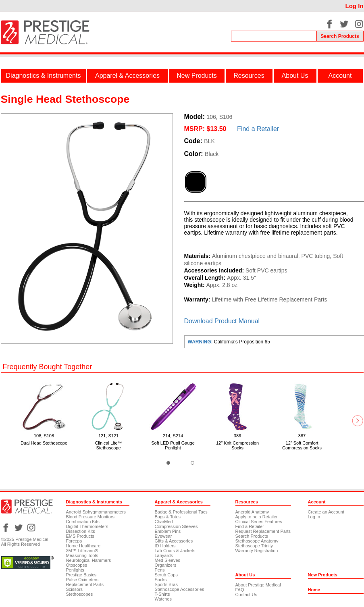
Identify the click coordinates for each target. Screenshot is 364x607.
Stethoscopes (80, 594)
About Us (295, 76)
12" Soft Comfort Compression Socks (302, 445)
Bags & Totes (168, 517)
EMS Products (80, 536)
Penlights (75, 570)
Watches (163, 599)
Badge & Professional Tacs (181, 512)
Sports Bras (166, 584)
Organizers (166, 565)
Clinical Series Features (259, 522)
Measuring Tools (82, 555)
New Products (197, 76)
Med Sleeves (168, 560)
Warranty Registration (257, 551)
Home (314, 590)
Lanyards (164, 555)
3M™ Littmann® (82, 551)
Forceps (74, 541)
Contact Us (246, 595)
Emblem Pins (168, 531)
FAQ (240, 590)
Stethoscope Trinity (254, 546)
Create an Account (326, 512)
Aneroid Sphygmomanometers (96, 512)
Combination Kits (83, 522)
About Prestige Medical (258, 585)
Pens (160, 570)
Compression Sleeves (176, 526)
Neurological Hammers (89, 560)
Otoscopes (77, 565)
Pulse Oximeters (82, 580)
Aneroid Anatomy (252, 512)
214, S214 (173, 436)
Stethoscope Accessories (180, 589)
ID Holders (165, 546)
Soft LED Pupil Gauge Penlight (173, 445)
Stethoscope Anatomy (257, 541)
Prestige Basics (81, 575)
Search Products (252, 536)
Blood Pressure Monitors (90, 517)
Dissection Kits (81, 531)
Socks (161, 580)
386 (237, 436)
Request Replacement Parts (263, 531)
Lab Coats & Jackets (175, 551)
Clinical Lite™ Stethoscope (108, 445)
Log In (355, 6)
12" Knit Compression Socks (237, 445)
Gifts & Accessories (174, 541)
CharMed (164, 522)
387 (302, 436)
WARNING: (201, 342)
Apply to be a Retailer (257, 517)
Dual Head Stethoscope (44, 443)
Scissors (75, 589)
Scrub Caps (166, 575)
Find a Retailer (258, 129)
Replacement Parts (85, 584)
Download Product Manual (222, 321)
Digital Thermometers (87, 526)
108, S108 (44, 436)
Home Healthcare (83, 546)
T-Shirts (162, 594)
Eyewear (163, 536)
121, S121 (108, 436)
